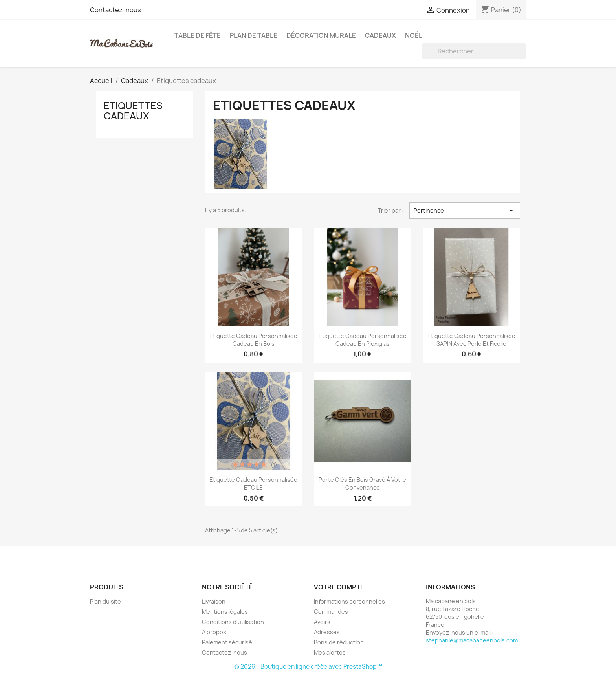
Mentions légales (225, 612)
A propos (214, 632)
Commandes (331, 612)
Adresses (327, 632)
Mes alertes (330, 652)
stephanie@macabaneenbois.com (472, 640)
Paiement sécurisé (227, 642)
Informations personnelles (349, 601)
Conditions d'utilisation (233, 622)
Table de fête (198, 35)
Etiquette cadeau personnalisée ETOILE (253, 483)
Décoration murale (321, 35)
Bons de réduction (339, 642)
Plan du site (105, 601)
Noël (414, 35)
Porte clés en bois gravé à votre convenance (362, 483)
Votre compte (339, 587)
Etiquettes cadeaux (133, 111)
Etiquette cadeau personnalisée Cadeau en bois (253, 340)
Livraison (214, 601)
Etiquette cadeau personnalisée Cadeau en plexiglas (363, 340)
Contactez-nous (115, 10)
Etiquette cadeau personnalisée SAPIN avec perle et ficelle (471, 340)
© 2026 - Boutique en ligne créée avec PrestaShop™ (308, 667)
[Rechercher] (474, 51)
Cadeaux (380, 35)
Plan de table (254, 35)
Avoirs (322, 622)
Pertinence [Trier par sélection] (465, 211)
